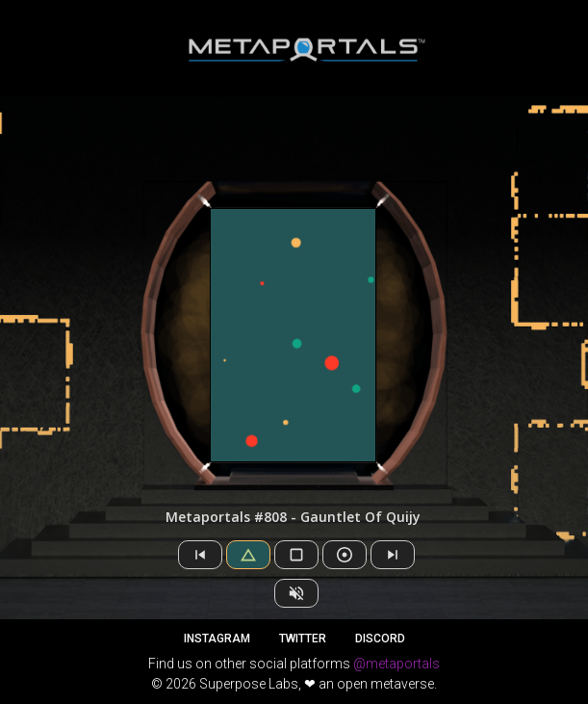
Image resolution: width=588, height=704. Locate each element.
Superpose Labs (249, 684)
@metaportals (396, 664)
